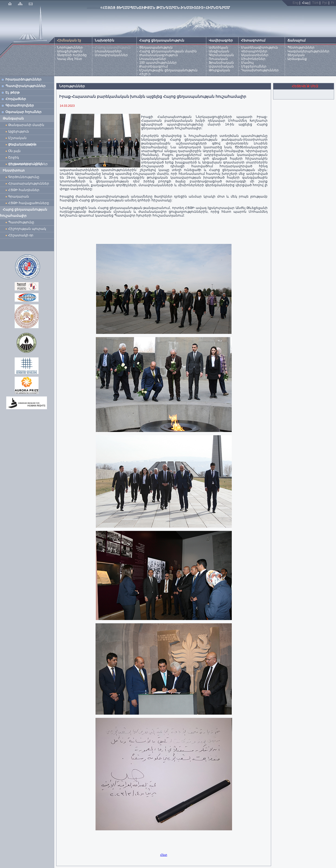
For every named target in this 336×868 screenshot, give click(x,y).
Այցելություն (19, 131)
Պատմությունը (21, 222)
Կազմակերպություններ (308, 51)
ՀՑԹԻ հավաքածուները (29, 203)
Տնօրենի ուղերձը (72, 55)
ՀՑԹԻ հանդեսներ (25, 190)
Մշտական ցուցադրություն (22, 139)
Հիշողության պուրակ (27, 229)
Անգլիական (219, 51)
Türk (315, 3)
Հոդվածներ (16, 99)
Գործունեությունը (24, 177)
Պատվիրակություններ (26, 86)
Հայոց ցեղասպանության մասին (168, 51)
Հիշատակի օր (21, 235)
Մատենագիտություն (259, 47)
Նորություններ (70, 47)
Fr (333, 3)
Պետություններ (301, 47)
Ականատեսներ (255, 55)
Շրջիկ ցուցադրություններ (26, 158)
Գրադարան (19, 196)
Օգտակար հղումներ (23, 112)
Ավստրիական (221, 66)
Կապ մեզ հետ (69, 59)
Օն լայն (15, 151)
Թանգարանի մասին (26, 125)
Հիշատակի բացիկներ (29, 164)
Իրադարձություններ (23, 79)
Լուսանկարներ (108, 51)
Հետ (164, 855)
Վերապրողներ (254, 51)
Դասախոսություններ (260, 70)
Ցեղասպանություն (156, 47)
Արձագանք (297, 59)
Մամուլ (247, 63)
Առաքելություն (70, 51)
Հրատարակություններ (29, 183)
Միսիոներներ (253, 59)
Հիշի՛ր (145, 74)
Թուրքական (219, 70)
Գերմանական (221, 55)
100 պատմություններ (158, 63)
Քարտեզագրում (154, 66)
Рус (325, 3)
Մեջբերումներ (254, 66)
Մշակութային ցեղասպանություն (168, 70)
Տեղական (296, 55)
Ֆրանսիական (221, 63)
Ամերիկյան (218, 47)
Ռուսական (218, 59)
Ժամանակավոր (22, 144)
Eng (295, 3)
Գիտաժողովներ (20, 105)
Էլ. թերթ (12, 92)
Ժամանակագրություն (159, 55)
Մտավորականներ (111, 55)
